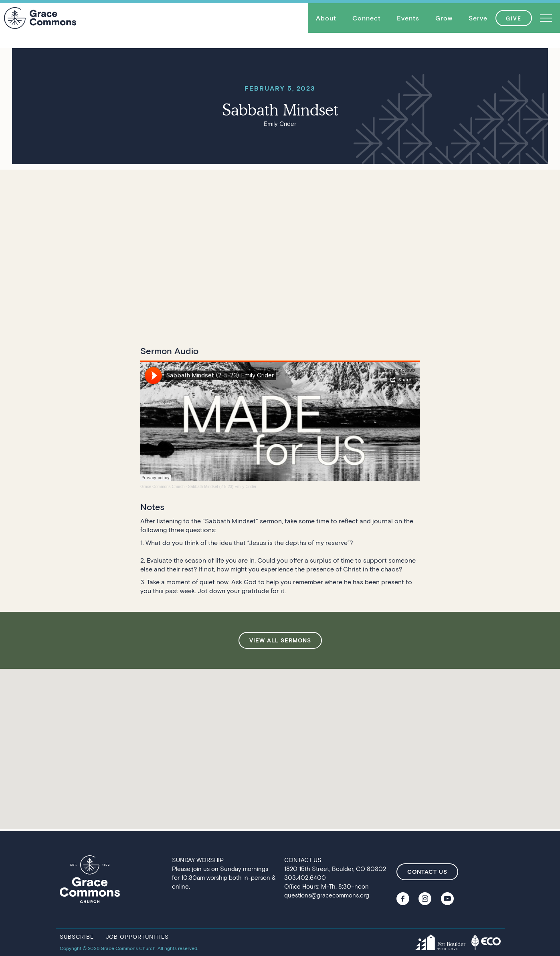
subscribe (77, 937)
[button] (326, 18)
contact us (427, 872)
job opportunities (137, 937)
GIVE (514, 18)
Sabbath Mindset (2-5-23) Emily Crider (222, 487)
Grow (444, 18)
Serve (478, 18)
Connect (367, 18)
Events (408, 18)
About (326, 18)
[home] (40, 18)
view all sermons (280, 640)
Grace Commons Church (163, 487)
